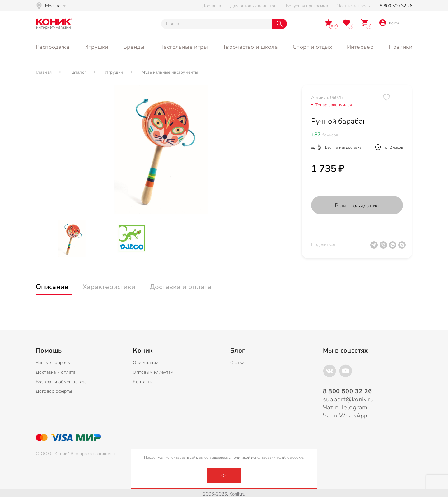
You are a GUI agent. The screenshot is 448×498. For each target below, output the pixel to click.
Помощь (49, 351)
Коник (143, 351)
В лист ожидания (357, 205)
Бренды (134, 47)
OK (224, 476)
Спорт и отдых (312, 47)
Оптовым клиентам (153, 372)
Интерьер (360, 47)
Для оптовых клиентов (253, 6)
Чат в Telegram (345, 407)
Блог (238, 351)
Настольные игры (184, 47)
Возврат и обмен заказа (61, 382)
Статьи (237, 363)
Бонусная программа (307, 6)
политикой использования (254, 457)
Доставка (211, 6)
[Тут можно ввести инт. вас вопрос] (216, 24)
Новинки (400, 47)
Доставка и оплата (56, 372)
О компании (146, 363)
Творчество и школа (250, 47)
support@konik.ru (348, 399)
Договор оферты (54, 391)
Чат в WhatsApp (345, 416)
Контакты (143, 382)
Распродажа (53, 47)
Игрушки (96, 47)
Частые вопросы (354, 6)
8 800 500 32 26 (396, 6)
